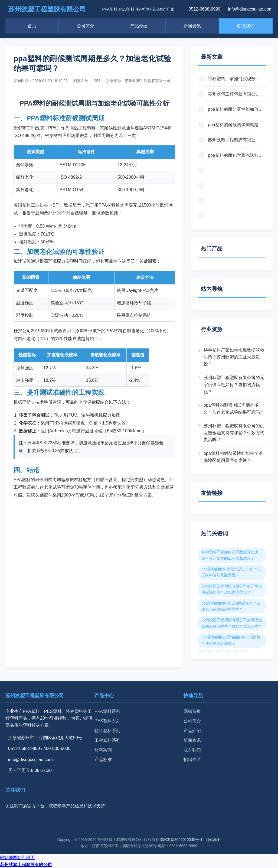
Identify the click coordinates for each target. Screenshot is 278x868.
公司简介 (86, 26)
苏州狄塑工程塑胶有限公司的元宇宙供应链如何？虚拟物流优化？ (234, 384)
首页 (32, 26)
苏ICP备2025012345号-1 (181, 840)
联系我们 (246, 26)
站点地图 (26, 858)
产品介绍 (139, 26)
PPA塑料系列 (107, 711)
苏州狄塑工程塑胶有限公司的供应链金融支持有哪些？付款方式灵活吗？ (234, 433)
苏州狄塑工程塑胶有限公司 (26, 865)
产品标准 (103, 760)
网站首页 (192, 711)
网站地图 (213, 840)
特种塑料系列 (107, 731)
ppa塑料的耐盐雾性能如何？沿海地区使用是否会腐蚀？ (233, 457)
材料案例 (103, 750)
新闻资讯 (192, 26)
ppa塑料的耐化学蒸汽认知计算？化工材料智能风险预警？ (231, 572)
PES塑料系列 (107, 721)
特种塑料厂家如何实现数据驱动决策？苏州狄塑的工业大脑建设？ (234, 357)
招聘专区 (192, 760)
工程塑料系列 (107, 740)
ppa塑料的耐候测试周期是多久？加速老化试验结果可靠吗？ (234, 409)
